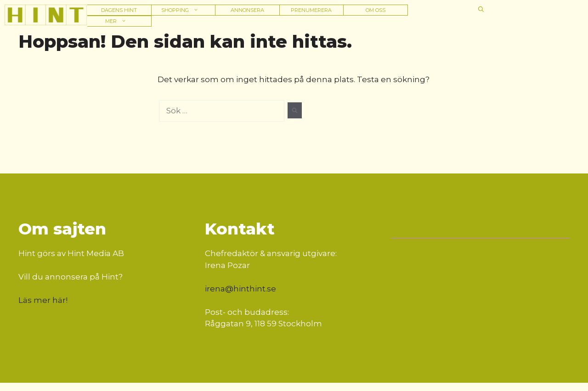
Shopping (183, 10)
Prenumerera (311, 10)
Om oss (376, 10)
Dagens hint (119, 10)
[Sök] (295, 111)
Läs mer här (42, 300)
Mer (119, 21)
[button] (481, 9)
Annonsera (247, 10)
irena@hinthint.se (240, 289)
